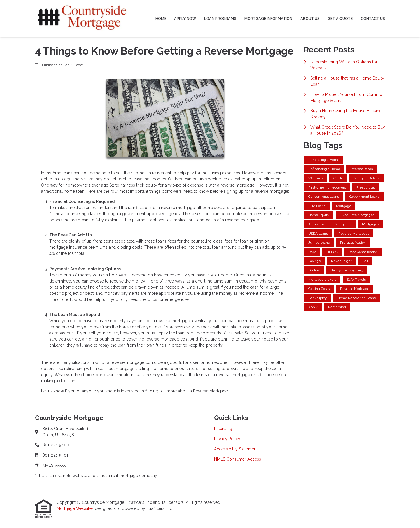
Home (161, 19)
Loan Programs (220, 19)
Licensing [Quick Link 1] (223, 429)
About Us (310, 19)
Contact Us (373, 19)
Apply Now (185, 19)
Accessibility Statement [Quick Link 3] (236, 449)
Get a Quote (340, 19)
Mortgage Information (268, 19)
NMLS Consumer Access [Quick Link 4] (238, 459)
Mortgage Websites (76, 508)
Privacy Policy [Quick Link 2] (227, 439)
